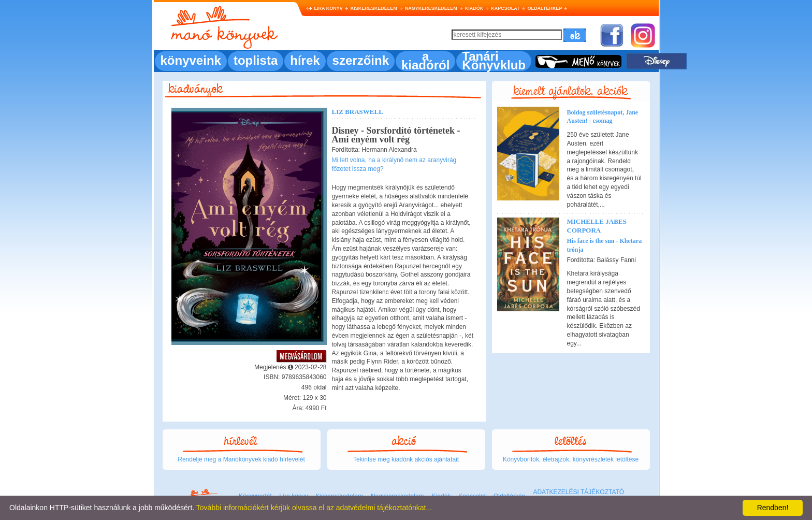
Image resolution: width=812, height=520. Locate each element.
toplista (256, 60)
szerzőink (361, 60)
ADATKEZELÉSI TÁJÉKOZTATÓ (578, 492)
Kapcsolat (505, 8)
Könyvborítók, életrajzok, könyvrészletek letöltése (571, 459)
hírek (305, 60)
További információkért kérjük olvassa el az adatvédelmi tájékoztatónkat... (314, 508)
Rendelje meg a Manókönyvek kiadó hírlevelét (241, 459)
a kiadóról (425, 61)
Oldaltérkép (545, 8)
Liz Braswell (358, 112)
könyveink (191, 60)
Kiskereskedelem (374, 8)
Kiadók (474, 8)
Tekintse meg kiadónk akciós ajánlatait (406, 459)
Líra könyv (329, 8)
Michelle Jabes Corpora (597, 226)
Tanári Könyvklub (494, 61)
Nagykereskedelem (431, 8)
